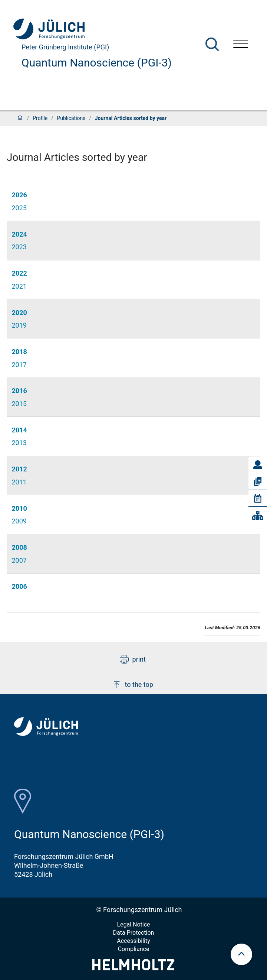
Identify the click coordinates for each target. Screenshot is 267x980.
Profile (40, 118)
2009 (19, 521)
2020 (19, 313)
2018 (19, 352)
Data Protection (134, 933)
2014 (19, 430)
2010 (19, 508)
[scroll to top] (241, 954)
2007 (19, 560)
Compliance (134, 949)
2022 (19, 273)
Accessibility (133, 941)
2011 (19, 482)
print (133, 659)
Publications (71, 118)
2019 (19, 325)
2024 (19, 234)
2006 (19, 586)
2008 (19, 547)
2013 (19, 443)
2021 (19, 286)
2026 (19, 195)
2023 (19, 247)
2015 (19, 404)
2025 (19, 208)
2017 (19, 365)
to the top (133, 685)
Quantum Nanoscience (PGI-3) (97, 63)
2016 (19, 391)
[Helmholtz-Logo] (133, 968)
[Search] (212, 44)
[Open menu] (241, 45)
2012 (19, 469)
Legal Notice (133, 924)
